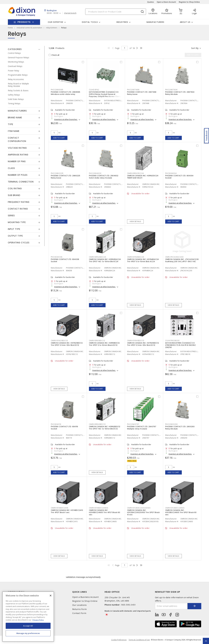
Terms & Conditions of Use (139, 640)
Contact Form (79, 613)
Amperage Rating (18, 155)
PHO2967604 (171, 90)
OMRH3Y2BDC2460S (175, 508)
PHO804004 (171, 173)
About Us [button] (185, 22)
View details (135, 221)
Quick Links (80, 592)
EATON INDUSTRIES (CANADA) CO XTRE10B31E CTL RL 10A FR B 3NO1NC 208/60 (181, 345)
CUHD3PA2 (94, 90)
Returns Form (79, 609)
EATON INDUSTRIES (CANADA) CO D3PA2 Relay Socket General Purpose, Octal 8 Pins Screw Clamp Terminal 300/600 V (105, 95)
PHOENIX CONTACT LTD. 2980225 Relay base (66, 177)
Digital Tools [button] (90, 22)
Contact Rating (18, 209)
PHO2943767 (133, 424)
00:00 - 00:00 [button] (53, 13)
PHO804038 (57, 257)
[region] (28, 617)
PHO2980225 (57, 173)
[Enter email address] (171, 606)
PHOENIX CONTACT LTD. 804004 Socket (179, 177)
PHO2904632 (95, 173)
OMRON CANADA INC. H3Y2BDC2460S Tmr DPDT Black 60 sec (181, 512)
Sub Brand (14, 195)
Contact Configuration (17, 139)
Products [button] (24, 22)
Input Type (14, 229)
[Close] (51, 596)
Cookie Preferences (119, 640)
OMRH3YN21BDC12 (59, 341)
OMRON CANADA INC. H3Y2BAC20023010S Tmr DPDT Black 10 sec (143, 512)
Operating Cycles (19, 243)
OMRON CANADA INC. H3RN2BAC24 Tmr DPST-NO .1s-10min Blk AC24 (105, 260)
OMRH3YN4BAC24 (136, 257)
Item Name (14, 131)
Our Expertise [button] (56, 22)
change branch (70, 13)
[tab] (24, 49)
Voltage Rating (17, 148)
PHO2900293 (171, 424)
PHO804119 (56, 424)
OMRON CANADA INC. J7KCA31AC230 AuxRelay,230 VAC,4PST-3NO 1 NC (182, 260)
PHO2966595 (57, 90)
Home (10, 28)
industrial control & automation (29, 28)
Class (11, 168)
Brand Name (15, 118)
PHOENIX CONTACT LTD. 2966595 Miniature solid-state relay (66, 93)
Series (11, 216)
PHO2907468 (133, 90)
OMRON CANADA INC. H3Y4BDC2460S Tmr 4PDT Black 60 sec (105, 512)
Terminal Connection (21, 182)
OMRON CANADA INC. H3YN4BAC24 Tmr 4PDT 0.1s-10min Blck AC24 (143, 260)
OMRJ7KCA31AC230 (174, 257)
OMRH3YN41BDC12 (136, 341)
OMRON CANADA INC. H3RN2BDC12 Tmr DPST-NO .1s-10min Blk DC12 (105, 428)
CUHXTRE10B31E (172, 341)
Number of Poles (18, 175)
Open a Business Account (85, 597)
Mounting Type (17, 222)
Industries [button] (122, 22)
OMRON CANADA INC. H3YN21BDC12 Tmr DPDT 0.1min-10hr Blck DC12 (67, 344)
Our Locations (79, 605)
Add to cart (59, 138)
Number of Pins (17, 161)
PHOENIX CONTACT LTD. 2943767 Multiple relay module (142, 428)
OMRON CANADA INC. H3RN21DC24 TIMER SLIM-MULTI (143, 177)
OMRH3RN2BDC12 (97, 424)
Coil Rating (15, 188)
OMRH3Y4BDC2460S (99, 508)
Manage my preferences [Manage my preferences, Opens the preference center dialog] (28, 633)
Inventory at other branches (66, 119)
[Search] (116, 12)
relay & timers (52, 28)
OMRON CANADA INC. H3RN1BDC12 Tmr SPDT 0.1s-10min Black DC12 (104, 344)
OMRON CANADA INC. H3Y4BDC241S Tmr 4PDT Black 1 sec (67, 511)
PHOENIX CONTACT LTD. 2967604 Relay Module (180, 93)
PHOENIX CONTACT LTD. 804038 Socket (65, 260)
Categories (15, 49)
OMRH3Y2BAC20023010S (139, 508)
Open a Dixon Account (166, 2)
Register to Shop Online (189, 2)
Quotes (151, 2)
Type (10, 124)
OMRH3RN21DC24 (135, 173)
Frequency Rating (19, 202)
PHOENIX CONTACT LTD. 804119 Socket (64, 428)
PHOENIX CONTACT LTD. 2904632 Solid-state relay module (104, 177)
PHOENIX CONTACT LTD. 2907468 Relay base (142, 93)
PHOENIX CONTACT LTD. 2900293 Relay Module (180, 428)
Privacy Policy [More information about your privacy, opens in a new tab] (38, 620)
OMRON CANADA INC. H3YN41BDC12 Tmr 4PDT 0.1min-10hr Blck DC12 (143, 344)
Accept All (28, 626)
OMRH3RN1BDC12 (97, 341)
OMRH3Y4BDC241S (60, 508)
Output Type (15, 236)
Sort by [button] (195, 48)
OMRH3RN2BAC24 (98, 257)
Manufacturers (155, 22)
